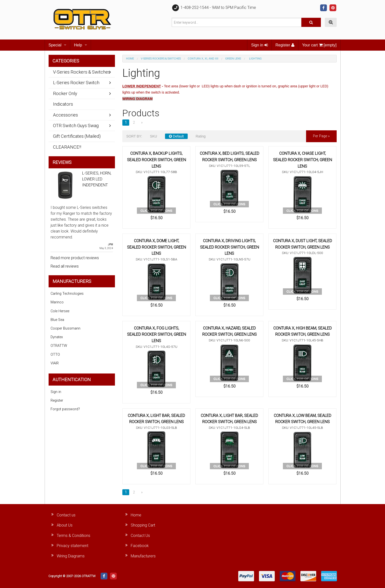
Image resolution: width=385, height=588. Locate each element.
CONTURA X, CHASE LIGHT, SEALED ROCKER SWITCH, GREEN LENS (302, 160)
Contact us (66, 515)
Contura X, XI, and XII (203, 59)
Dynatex (57, 337)
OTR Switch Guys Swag (76, 126)
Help (78, 45)
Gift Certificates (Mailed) (77, 136)
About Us (65, 525)
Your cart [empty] (319, 45)
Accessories (65, 115)
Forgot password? (65, 409)
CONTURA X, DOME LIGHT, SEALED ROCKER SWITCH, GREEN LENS (156, 247)
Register (285, 45)
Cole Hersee (60, 311)
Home (130, 59)
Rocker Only (65, 93)
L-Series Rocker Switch (76, 83)
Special (55, 45)
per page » (321, 136)
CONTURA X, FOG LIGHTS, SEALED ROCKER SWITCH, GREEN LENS (156, 334)
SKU (154, 136)
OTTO (55, 355)
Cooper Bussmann (65, 328)
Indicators (63, 104)
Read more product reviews (75, 258)
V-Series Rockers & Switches (161, 59)
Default (176, 136)
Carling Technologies (67, 294)
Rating (201, 136)
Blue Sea (57, 320)
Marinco (57, 302)
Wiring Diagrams (71, 556)
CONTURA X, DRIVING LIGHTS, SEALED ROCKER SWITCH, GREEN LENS (229, 247)
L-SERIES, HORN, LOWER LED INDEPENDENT (97, 179)
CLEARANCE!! (67, 147)
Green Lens (233, 59)
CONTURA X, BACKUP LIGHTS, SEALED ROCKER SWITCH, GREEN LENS (156, 160)
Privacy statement (73, 546)
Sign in (259, 45)
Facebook (140, 546)
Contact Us (140, 536)
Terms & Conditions (73, 536)
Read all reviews (65, 266)
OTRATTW (59, 346)
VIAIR (55, 363)
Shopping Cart (143, 525)
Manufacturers (143, 556)
